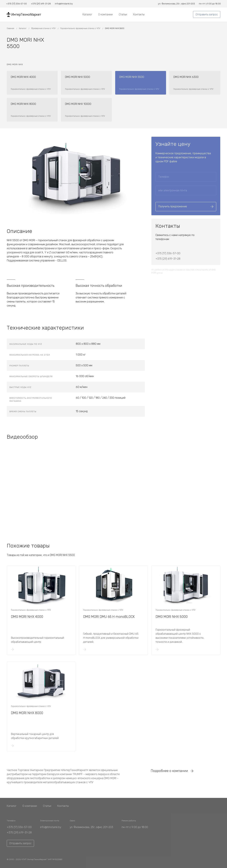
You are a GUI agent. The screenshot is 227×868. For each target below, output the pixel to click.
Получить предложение (186, 206)
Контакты (139, 14)
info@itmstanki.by (51, 827)
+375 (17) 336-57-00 (168, 253)
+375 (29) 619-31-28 (168, 259)
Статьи (123, 14)
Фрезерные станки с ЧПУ (44, 28)
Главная (11, 28)
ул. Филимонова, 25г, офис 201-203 (91, 827)
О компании (105, 14)
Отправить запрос (207, 14)
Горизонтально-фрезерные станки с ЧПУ (80, 28)
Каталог (87, 14)
